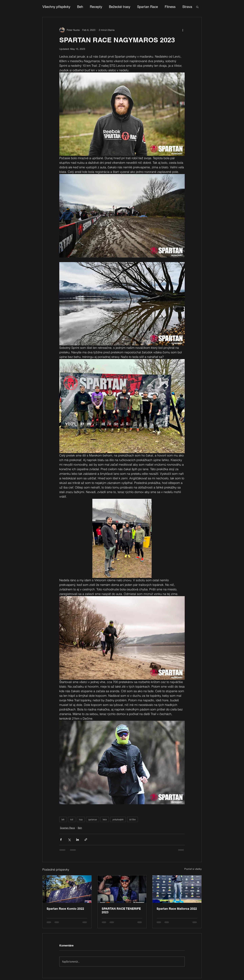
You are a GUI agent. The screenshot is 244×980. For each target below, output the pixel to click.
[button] (197, 7)
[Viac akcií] (183, 30)
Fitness (170, 7)
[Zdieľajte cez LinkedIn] (78, 840)
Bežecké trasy (120, 7)
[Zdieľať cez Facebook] (61, 840)
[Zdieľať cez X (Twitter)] (69, 840)
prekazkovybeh (118, 819)
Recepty (96, 7)
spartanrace (93, 819)
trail (72, 819)
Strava (187, 7)
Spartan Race (148, 7)
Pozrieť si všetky (193, 869)
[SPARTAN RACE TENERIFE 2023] (122, 889)
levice (105, 819)
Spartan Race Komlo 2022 (65, 909)
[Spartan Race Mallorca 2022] (177, 889)
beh (63, 819)
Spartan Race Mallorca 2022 (177, 909)
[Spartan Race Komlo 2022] (67, 889)
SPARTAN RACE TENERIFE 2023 (121, 910)
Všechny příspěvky (56, 7)
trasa (81, 819)
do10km (133, 819)
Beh (80, 7)
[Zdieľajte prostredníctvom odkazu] (86, 840)
